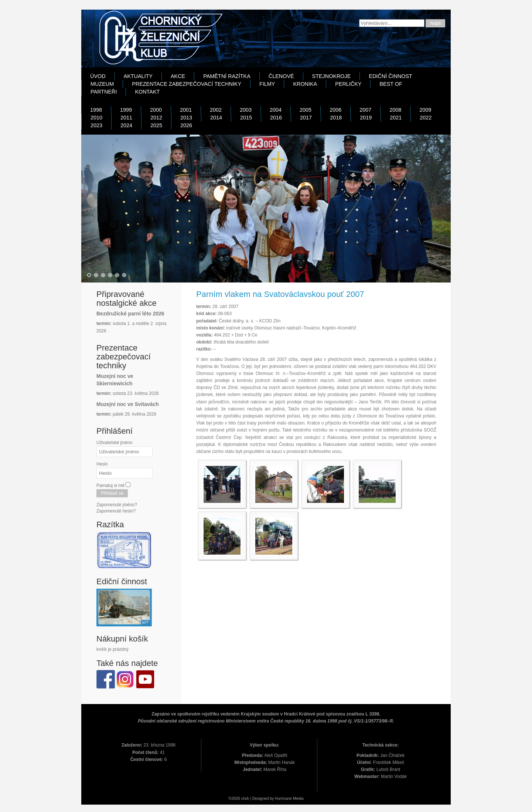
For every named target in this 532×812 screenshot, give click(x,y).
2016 (276, 118)
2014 (216, 118)
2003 (246, 110)
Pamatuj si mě (110, 485)
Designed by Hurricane (273, 798)
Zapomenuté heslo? (116, 511)
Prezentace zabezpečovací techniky (187, 84)
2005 (306, 110)
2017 (306, 118)
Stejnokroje (332, 76)
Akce (178, 76)
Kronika (305, 84)
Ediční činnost (391, 76)
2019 (366, 118)
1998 (96, 110)
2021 (396, 118)
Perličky (348, 84)
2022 (426, 118)
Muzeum (102, 84)
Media (298, 798)
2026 (186, 125)
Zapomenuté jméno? (117, 505)
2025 (156, 125)
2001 (186, 110)
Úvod (98, 76)
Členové (281, 76)
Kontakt (147, 92)
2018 (336, 118)
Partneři (104, 92)
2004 (276, 110)
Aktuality (138, 76)
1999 (126, 110)
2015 (246, 118)
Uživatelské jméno (114, 443)
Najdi (435, 23)
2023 (96, 125)
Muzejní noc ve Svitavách (128, 404)
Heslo (102, 464)
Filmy (267, 84)
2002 (216, 110)
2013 (186, 118)
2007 (365, 110)
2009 (425, 110)
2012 (156, 118)
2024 (126, 125)
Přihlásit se (112, 493)
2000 (156, 110)
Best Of (391, 84)
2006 (335, 110)
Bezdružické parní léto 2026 (130, 314)
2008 (395, 110)
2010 (96, 118)
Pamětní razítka (227, 76)
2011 (126, 118)
